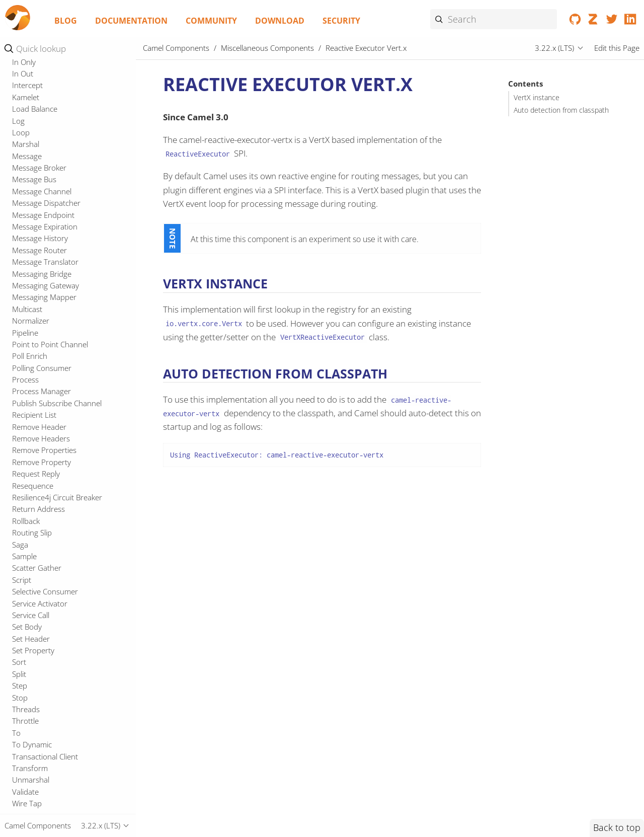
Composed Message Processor (64, 593)
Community (211, 21)
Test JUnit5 (30, 365)
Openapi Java (34, 129)
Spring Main (32, 271)
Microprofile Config (44, 94)
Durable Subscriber (45, 675)
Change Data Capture (49, 522)
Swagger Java (34, 318)
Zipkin (22, 471)
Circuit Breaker (37, 558)
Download (280, 21)
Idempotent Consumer (51, 770)
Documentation (131, 21)
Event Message (37, 723)
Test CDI (26, 341)
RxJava (23, 247)
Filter (20, 734)
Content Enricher (41, 605)
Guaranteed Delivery (47, 758)
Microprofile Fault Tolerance (59, 106)
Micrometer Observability (54, 83)
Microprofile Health (45, 118)
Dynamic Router (39, 687)
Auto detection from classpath (561, 110)
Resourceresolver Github (54, 236)
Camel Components (176, 48)
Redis (21, 212)
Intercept (27, 805)
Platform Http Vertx (45, 165)
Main (20, 70)
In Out (23, 793)
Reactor (25, 200)
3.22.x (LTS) (554, 48)
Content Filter (35, 617)
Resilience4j (31, 223)
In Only (24, 782)
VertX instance (537, 98)
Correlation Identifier (47, 640)
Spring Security (37, 282)
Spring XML (31, 294)
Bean (21, 511)
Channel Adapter (41, 534)
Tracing (24, 424)
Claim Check (32, 570)
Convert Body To (40, 628)
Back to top (617, 827)
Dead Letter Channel (47, 652)
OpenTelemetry (38, 141)
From (21, 746)
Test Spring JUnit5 (42, 400)
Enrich (23, 699)
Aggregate (29, 499)
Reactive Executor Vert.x (59, 188)
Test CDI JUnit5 (37, 353)
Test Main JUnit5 (40, 376)
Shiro (21, 259)
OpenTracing (34, 153)
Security (341, 21)
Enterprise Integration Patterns (67, 485)
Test (19, 330)
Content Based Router (50, 546)
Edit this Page (617, 48)
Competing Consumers (51, 581)
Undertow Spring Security (55, 435)
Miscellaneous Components (267, 48)
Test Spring (31, 389)
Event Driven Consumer (52, 711)
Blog (66, 21)
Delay (21, 664)
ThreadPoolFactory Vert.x (55, 412)
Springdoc (29, 306)
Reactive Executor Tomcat (55, 177)
